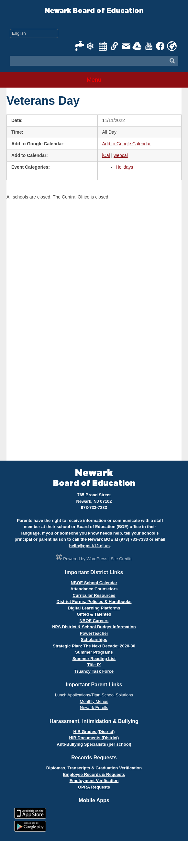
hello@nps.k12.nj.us (89, 546)
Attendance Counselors (94, 589)
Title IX (94, 665)
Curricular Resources (94, 595)
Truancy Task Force (94, 671)
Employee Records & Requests (94, 774)
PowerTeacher (94, 633)
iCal (106, 155)
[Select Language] (34, 33)
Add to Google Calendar (127, 144)
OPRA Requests (94, 787)
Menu (94, 80)
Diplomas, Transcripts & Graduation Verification (94, 768)
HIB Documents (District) (94, 738)
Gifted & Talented (94, 614)
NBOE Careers (94, 621)
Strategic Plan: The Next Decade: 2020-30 (94, 646)
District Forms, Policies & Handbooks (94, 602)
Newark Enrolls (94, 708)
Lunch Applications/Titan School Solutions (94, 695)
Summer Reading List (94, 659)
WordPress (97, 559)
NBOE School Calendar (94, 583)
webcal (121, 155)
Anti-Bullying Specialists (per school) (94, 744)
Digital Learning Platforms (94, 608)
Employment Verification (94, 781)
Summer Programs (94, 652)
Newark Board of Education (94, 11)
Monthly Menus (94, 701)
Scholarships (94, 639)
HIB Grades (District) (94, 732)
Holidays (125, 167)
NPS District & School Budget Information (94, 627)
